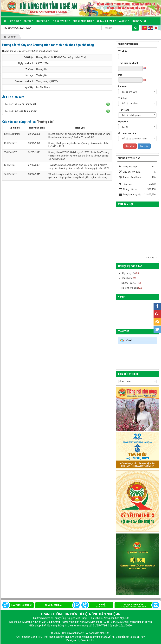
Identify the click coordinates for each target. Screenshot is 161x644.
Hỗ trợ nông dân (130, 288)
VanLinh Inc (88, 640)
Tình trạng (124, 110)
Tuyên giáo (42, 75)
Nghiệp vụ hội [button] (139, 21)
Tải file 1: (20, 104)
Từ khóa (123, 51)
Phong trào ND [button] (61, 22)
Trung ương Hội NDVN (47, 81)
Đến (120, 75)
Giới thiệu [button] (15, 22)
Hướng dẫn (42, 69)
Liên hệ (99, 606)
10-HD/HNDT (10, 143)
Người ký (123, 122)
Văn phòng (127, 278)
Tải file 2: (21, 111)
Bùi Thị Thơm (43, 87)
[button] (108, 104)
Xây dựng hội (128, 273)
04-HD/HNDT (10, 174)
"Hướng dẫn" (45, 122)
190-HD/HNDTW (12, 134)
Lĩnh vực (123, 86)
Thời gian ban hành (128, 63)
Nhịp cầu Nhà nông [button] (83, 22)
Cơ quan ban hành (128, 133)
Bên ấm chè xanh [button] (106, 22)
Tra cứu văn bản (54, 605)
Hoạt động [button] (43, 22)
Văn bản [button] (124, 22)
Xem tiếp (151, 258)
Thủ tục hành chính (135, 606)
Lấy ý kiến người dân (22, 605)
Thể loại (123, 98)
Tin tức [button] (29, 22)
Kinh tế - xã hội (129, 283)
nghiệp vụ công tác (130, 266)
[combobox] (137, 92)
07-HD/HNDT (10, 152)
